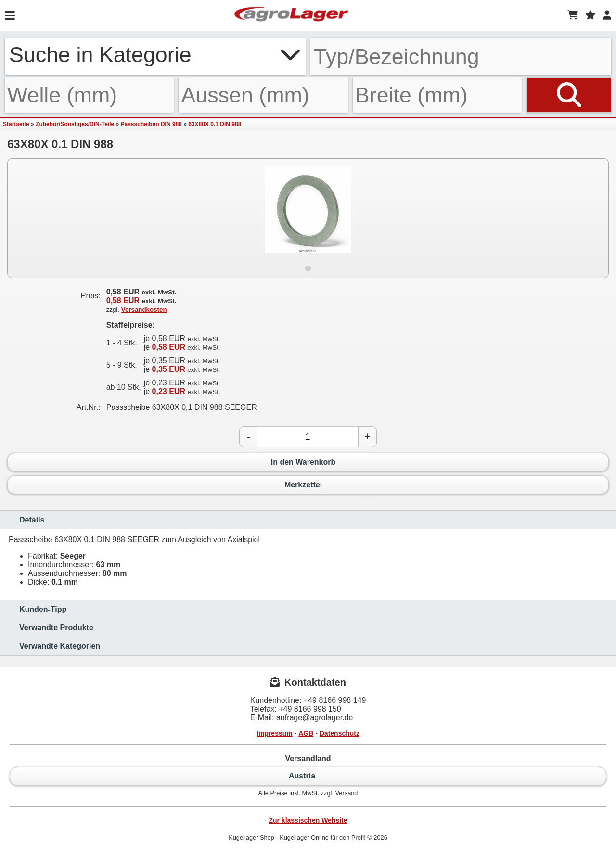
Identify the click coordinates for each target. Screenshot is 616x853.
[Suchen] (569, 95)
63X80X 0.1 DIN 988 (215, 124)
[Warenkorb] (573, 15)
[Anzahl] (308, 437)
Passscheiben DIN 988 (151, 124)
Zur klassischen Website (308, 820)
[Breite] (437, 95)
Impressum (275, 733)
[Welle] (89, 95)
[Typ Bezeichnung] (461, 57)
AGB (306, 733)
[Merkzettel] (590, 15)
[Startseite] (291, 15)
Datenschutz (340, 733)
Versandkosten (144, 310)
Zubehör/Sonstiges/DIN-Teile (75, 124)
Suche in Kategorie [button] (155, 54)
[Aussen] (263, 95)
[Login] (607, 15)
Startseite (16, 124)
